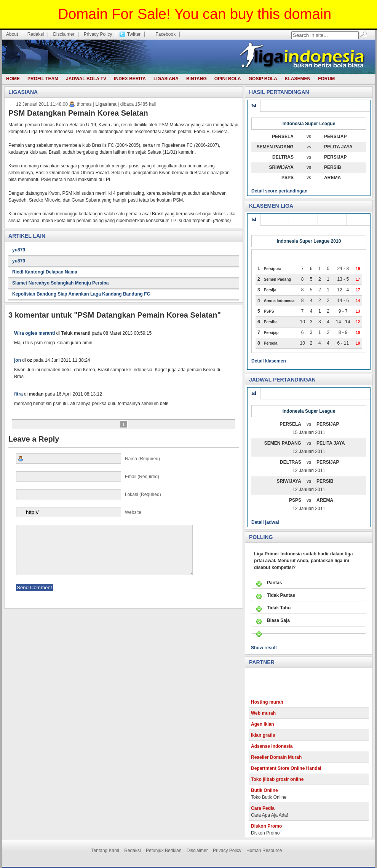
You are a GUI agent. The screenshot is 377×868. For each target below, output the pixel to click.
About (12, 34)
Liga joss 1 (332, 219)
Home (13, 79)
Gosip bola (263, 79)
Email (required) (88, 476)
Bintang (196, 79)
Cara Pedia (263, 813)
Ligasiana (166, 79)
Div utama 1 (340, 106)
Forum (326, 79)
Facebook (165, 34)
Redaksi (36, 34)
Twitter (134, 34)
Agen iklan (263, 729)
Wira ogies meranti (34, 333)
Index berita (130, 79)
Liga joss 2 (303, 219)
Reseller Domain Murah (276, 762)
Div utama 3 (276, 106)
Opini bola (228, 79)
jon (18, 360)
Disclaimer (64, 34)
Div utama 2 (308, 106)
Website (79, 512)
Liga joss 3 (275, 219)
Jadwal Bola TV (86, 79)
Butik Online (264, 795)
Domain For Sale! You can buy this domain (195, 14)
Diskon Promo (266, 831)
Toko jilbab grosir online (277, 784)
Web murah (263, 718)
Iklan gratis (263, 740)
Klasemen (298, 79)
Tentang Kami (105, 851)
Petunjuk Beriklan (164, 851)
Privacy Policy (98, 34)
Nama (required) (88, 459)
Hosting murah (267, 707)
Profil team (43, 79)
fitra (18, 394)
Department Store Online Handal (286, 773)
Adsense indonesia (272, 751)
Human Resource (264, 851)
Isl (254, 106)
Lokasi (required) (89, 494)
